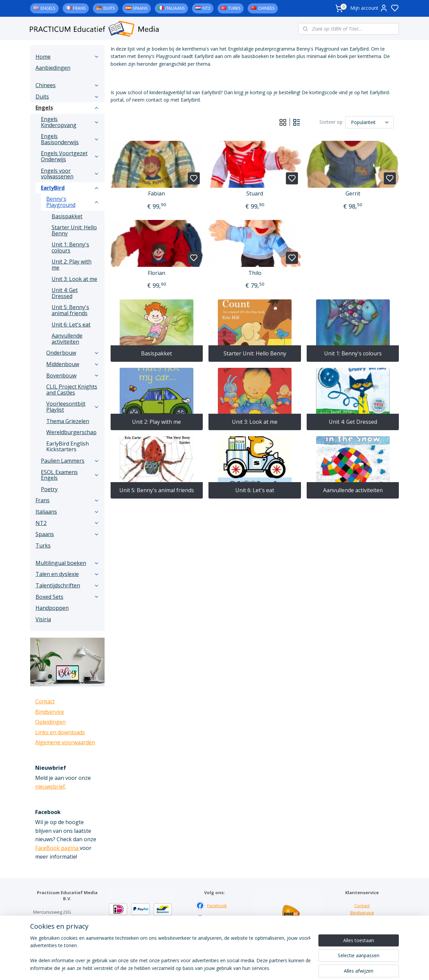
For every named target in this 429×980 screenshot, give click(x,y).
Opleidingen (50, 722)
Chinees (266, 8)
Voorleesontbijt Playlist (73, 407)
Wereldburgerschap (71, 432)
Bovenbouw (73, 376)
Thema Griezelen (68, 421)
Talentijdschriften (67, 585)
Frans (79, 8)
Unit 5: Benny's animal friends (157, 490)
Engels (48, 8)
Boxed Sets (67, 597)
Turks (234, 8)
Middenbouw (73, 364)
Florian (157, 273)
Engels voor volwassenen (70, 174)
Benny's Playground (73, 202)
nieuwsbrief (50, 787)
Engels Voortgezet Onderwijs (70, 156)
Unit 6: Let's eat (255, 490)
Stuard (255, 194)
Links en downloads (60, 732)
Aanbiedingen (53, 68)
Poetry (49, 489)
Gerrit (353, 194)
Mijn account (369, 8)
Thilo (255, 273)
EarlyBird (70, 188)
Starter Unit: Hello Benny (255, 353)
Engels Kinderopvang (70, 122)
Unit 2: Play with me (157, 422)
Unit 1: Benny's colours (353, 353)
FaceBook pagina (57, 848)
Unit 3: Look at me (255, 422)
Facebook (217, 906)
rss (256, 968)
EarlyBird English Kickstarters (68, 447)
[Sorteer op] (370, 122)
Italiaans (175, 8)
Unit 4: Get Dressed (353, 422)
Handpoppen (52, 608)
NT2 (206, 8)
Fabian (157, 194)
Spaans (140, 8)
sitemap (242, 968)
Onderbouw (73, 353)
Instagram (217, 920)
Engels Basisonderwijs (70, 139)
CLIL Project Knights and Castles (72, 390)
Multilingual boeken (67, 563)
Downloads (362, 927)
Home (67, 57)
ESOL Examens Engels (70, 475)
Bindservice (50, 712)
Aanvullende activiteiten (353, 490)
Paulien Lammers (70, 461)
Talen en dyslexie (67, 574)
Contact (45, 701)
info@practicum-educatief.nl (62, 940)
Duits (109, 8)
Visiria (43, 619)
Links (362, 920)
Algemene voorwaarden (65, 742)
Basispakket (157, 353)
